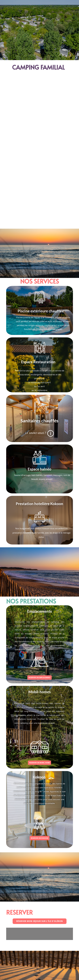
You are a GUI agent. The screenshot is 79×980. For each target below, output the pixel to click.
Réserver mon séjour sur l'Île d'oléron (40, 921)
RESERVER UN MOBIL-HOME (39, 763)
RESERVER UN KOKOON (39, 838)
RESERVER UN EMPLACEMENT (39, 678)
